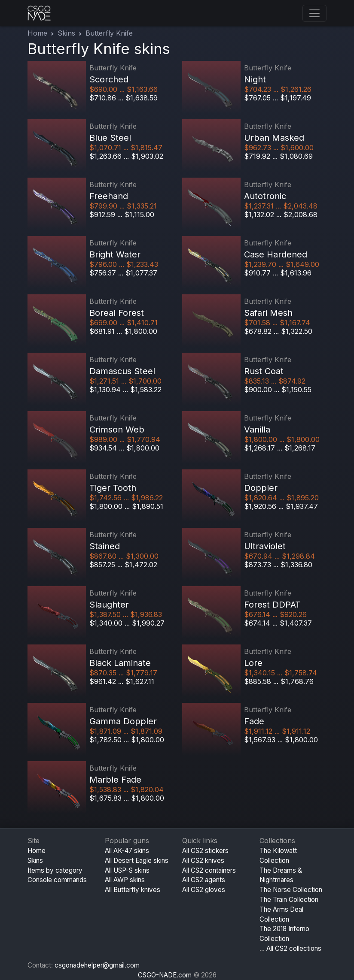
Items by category (55, 870)
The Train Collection (289, 900)
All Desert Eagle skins (137, 861)
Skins (66, 33)
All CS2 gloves (204, 890)
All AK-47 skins (127, 851)
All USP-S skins (127, 870)
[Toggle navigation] (314, 13)
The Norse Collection (291, 890)
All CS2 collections (294, 948)
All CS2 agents (204, 880)
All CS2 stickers (205, 851)
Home (37, 33)
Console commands (57, 880)
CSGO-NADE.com (165, 975)
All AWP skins (125, 880)
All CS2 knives (203, 861)
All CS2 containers (209, 870)
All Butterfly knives (133, 890)
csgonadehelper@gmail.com (97, 965)
